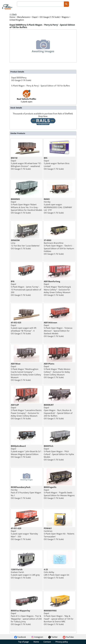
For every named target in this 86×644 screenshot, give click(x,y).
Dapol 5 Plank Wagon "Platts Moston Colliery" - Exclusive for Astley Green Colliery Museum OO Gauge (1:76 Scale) (57, 370)
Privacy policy (62, 642)
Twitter (53, 637)
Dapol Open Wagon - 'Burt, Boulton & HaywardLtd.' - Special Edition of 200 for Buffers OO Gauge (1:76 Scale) (58, 412)
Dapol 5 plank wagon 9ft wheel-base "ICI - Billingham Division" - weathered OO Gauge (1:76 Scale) (26, 163)
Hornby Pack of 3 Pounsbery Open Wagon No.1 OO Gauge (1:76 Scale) (26, 493)
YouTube (68, 637)
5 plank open (27, 98)
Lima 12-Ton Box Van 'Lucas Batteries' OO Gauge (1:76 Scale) (25, 244)
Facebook (20, 637)
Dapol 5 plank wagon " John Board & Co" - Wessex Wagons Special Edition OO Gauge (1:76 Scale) (27, 451)
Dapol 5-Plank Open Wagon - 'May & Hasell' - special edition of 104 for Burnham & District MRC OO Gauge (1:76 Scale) (59, 617)
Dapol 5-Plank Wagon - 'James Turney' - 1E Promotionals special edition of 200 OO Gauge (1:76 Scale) (26, 288)
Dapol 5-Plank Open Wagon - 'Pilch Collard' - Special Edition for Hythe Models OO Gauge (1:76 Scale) (59, 453)
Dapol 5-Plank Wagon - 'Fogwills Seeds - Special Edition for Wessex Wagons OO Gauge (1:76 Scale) (59, 493)
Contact (47, 642)
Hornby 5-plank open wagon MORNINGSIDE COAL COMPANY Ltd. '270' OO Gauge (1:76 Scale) (58, 206)
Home (36, 642)
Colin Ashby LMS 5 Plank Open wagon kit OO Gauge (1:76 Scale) (56, 574)
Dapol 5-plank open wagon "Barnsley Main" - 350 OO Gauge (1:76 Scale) (24, 534)
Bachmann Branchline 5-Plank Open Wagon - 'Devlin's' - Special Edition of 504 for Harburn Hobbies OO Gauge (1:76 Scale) (59, 247)
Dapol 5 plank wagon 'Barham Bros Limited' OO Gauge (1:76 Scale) (57, 163)
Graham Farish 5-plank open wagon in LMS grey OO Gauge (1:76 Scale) (25, 574)
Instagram (37, 637)
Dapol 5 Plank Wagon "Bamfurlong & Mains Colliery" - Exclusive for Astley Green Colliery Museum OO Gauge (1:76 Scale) (57, 288)
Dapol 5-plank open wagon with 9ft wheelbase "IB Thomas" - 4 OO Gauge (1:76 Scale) (24, 328)
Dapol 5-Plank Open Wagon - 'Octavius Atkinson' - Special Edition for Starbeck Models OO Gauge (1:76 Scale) (58, 329)
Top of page (23, 642)
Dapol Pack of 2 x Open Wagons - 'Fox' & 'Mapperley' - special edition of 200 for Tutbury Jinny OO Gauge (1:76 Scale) (26, 617)
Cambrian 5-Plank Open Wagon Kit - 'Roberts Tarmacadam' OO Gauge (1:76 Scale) (59, 534)
